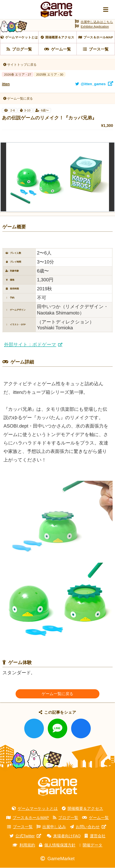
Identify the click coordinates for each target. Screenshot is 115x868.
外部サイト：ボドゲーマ (30, 345)
